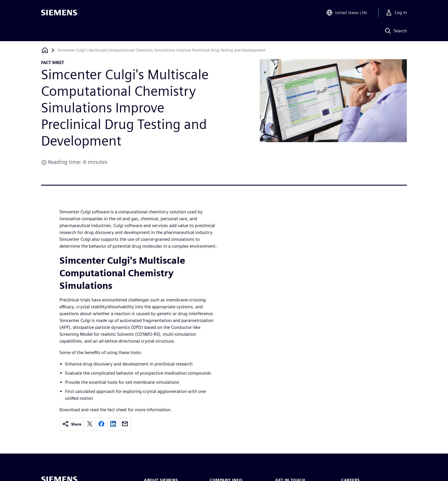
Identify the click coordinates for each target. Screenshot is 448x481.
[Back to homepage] (45, 50)
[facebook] (101, 424)
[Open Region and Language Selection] (346, 13)
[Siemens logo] (59, 13)
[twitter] (90, 424)
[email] (125, 424)
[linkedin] (113, 424)
